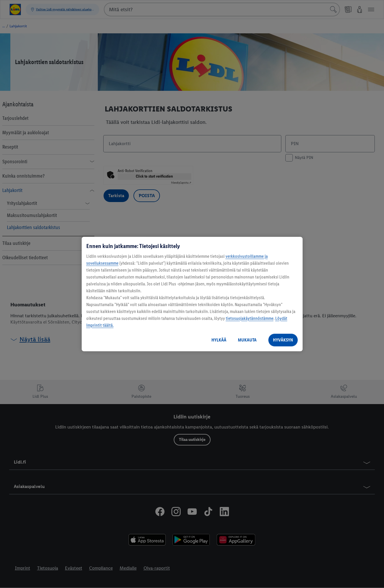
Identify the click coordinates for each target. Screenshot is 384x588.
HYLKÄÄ (219, 340)
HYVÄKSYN (283, 340)
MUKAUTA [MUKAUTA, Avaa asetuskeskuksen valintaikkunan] (247, 340)
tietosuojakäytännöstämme (250, 318)
